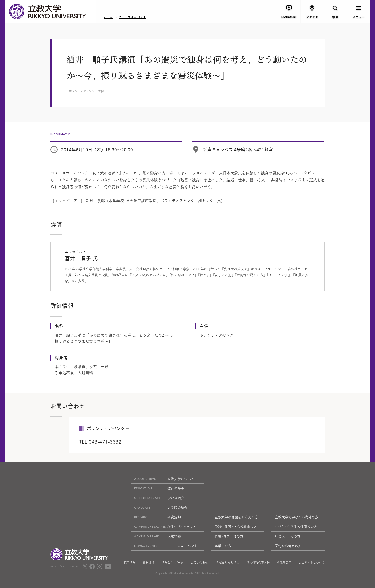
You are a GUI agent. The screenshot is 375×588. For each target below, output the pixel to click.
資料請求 (149, 563)
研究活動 (156, 517)
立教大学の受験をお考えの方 (236, 517)
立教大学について (162, 479)
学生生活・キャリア (164, 527)
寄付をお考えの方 (288, 546)
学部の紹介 (157, 498)
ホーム (108, 17)
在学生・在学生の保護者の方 (296, 526)
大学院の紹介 (159, 507)
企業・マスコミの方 (229, 536)
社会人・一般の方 (288, 536)
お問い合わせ (199, 563)
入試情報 (156, 536)
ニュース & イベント (164, 546)
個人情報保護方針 (258, 563)
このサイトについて (312, 563)
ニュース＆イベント (133, 17)
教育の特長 (157, 488)
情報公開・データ (173, 563)
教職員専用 (284, 563)
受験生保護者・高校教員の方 (236, 526)
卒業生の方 (223, 546)
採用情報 (130, 563)
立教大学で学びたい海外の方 (297, 517)
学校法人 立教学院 (227, 563)
